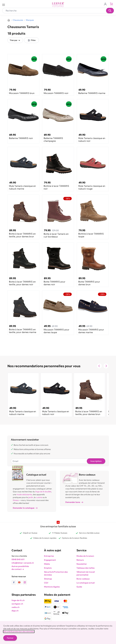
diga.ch (15, 611)
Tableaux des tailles (86, 568)
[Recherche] (110, 11)
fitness (16, 500)
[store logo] (58, 5)
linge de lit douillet (43, 492)
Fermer (10, 638)
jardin (31, 497)
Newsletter (82, 564)
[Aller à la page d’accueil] (9, 20)
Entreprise (49, 556)
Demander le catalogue (25, 508)
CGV (46, 583)
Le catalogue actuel (86, 583)
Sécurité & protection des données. (19, 632)
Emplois (48, 568)
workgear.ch (17, 604)
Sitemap (48, 579)
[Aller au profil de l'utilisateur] (106, 4)
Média (47, 564)
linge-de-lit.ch (18, 600)
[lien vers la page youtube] (20, 582)
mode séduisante (24, 494)
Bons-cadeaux (83, 579)
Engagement (50, 560)
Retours (80, 560)
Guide (79, 587)
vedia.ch (15, 607)
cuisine (39, 497)
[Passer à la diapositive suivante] (106, 366)
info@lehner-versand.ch (23, 563)
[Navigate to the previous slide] (99, 366)
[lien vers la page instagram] (25, 582)
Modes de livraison (85, 556)
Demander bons (74, 502)
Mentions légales (52, 587)
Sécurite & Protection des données (56, 573)
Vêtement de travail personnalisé (86, 573)
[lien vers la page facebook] (14, 582)
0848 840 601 (18, 559)
